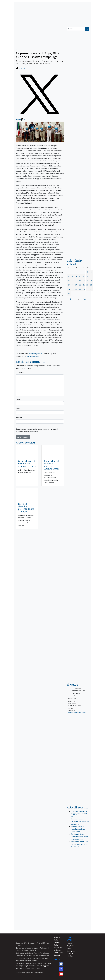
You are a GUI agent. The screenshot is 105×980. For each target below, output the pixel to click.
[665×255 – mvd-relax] (40, 36)
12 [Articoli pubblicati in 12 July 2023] (76, 280)
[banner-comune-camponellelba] (78, 926)
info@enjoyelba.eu (36, 353)
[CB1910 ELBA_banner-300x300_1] (78, 591)
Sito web (19, 417)
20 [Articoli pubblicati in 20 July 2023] (80, 285)
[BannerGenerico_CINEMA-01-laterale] (78, 148)
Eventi (69, 948)
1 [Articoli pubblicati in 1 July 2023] (87, 272)
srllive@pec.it (44, 966)
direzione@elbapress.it (41, 956)
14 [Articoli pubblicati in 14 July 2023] (84, 280)
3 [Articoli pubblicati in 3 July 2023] (69, 276)
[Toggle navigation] (19, 23)
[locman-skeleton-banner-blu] (78, 228)
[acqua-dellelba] (78, 249)
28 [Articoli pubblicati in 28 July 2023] (84, 289)
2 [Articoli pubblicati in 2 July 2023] (91, 272)
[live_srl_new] (78, 859)
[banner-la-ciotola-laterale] (78, 188)
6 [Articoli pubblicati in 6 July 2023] (80, 276)
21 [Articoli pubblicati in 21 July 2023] (84, 285)
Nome (19, 399)
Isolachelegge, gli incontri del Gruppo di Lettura (27, 464)
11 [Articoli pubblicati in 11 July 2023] (73, 280)
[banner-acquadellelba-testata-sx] (24, 7)
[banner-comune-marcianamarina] (78, 911)
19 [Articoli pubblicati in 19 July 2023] (76, 285)
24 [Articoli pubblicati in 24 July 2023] (69, 289)
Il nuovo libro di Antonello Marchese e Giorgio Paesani (51, 465)
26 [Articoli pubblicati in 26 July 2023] (76, 289)
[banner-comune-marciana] (78, 879)
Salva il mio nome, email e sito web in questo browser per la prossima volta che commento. (37, 430)
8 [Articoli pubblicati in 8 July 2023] (87, 276)
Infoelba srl (39, 972)
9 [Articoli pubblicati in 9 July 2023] (91, 276)
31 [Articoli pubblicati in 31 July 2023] (69, 293)
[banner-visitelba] (78, 872)
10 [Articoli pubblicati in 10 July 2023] (69, 280)
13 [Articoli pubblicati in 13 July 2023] (80, 280)
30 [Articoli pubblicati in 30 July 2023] (91, 289)
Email (18, 408)
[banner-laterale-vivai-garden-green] (78, 550)
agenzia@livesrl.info (27, 966)
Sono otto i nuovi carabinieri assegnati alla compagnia (80, 821)
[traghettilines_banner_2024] (78, 77)
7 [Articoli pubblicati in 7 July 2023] (84, 276)
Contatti (57, 955)
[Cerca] (76, 29)
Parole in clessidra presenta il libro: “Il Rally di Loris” (26, 508)
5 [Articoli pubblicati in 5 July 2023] (76, 276)
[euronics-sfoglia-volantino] (78, 114)
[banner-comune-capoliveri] (78, 887)
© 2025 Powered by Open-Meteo (77, 712)
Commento (21, 372)
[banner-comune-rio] (78, 903)
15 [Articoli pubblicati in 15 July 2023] (87, 280)
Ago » (85, 299)
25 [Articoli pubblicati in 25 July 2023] (73, 289)
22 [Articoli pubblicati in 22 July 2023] (87, 285)
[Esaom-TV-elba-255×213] (78, 312)
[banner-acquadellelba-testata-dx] (81, 7)
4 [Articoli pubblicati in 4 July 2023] (72, 276)
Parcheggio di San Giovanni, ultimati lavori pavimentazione (80, 837)
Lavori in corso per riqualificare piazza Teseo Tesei (78, 829)
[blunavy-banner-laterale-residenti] (78, 408)
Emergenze (71, 951)
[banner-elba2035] (78, 129)
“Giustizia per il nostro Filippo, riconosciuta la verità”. (79, 814)
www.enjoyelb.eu (33, 356)
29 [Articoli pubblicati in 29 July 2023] (87, 289)
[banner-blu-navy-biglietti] (78, 452)
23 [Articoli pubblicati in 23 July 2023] (91, 285)
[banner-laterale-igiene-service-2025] (78, 351)
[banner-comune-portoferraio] (78, 918)
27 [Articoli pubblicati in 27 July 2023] (80, 289)
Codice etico (59, 952)
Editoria (19, 50)
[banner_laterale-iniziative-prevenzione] (78, 654)
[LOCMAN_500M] (78, 614)
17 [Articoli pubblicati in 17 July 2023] (69, 285)
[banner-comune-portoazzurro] (78, 895)
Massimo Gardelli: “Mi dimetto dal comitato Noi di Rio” (79, 844)
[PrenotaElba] (78, 728)
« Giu (70, 299)
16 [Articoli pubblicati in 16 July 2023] (91, 280)
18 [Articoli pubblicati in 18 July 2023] (73, 285)
